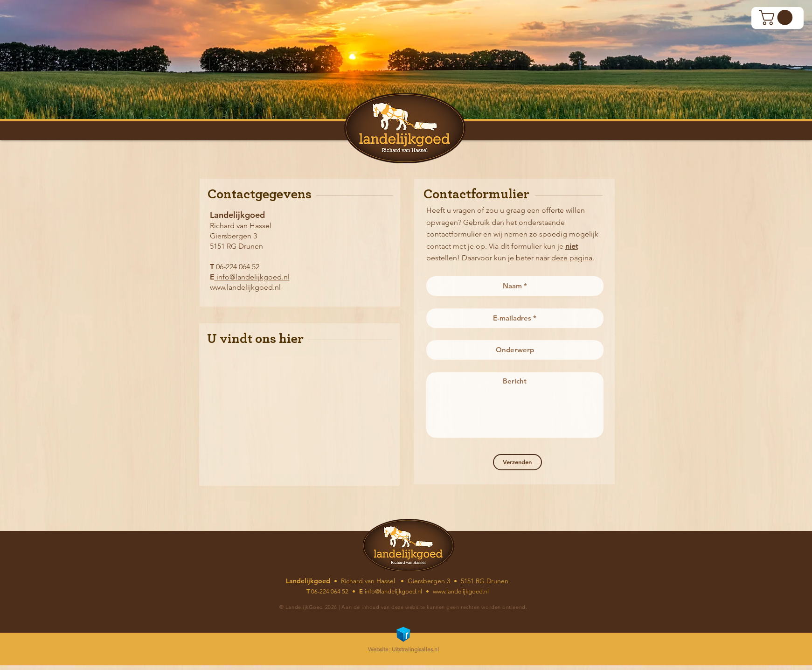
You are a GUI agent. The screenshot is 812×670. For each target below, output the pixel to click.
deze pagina (572, 258)
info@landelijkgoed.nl (252, 277)
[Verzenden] (517, 462)
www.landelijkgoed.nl (245, 287)
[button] (777, 17)
